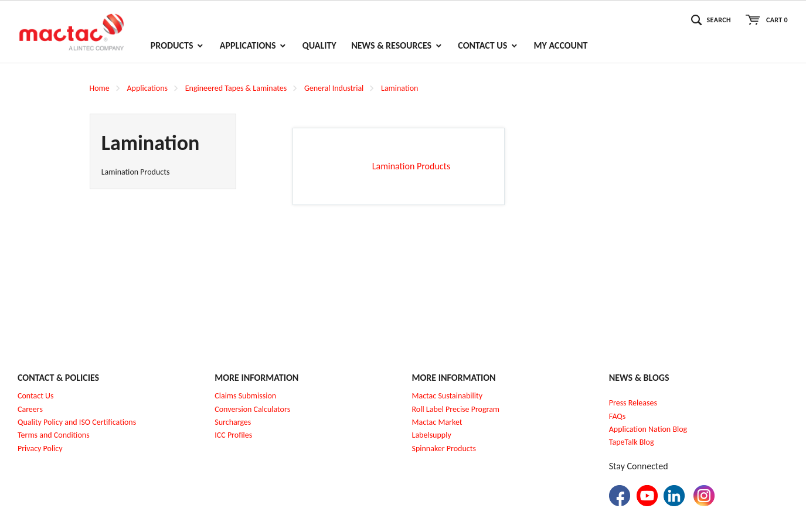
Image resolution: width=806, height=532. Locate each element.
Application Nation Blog (648, 429)
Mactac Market (437, 422)
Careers (30, 409)
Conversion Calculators (252, 409)
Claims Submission (245, 396)
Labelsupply (432, 435)
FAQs (618, 416)
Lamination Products (136, 172)
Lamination (399, 88)
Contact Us (36, 396)
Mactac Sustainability (448, 396)
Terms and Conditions (54, 435)
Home (100, 88)
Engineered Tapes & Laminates (236, 88)
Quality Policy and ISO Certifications (77, 422)
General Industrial (334, 88)
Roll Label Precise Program (456, 409)
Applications (147, 88)
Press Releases (633, 403)
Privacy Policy (40, 449)
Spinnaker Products (444, 449)
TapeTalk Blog (632, 442)
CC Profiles (234, 435)
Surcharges (233, 422)
